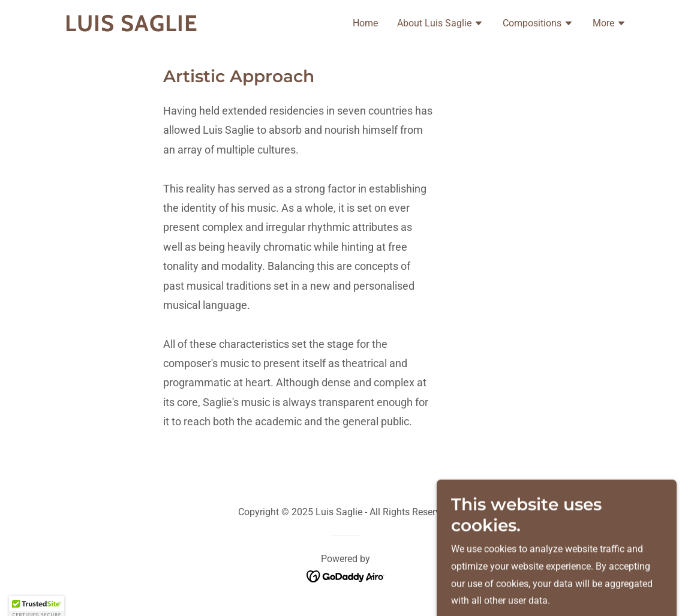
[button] (440, 25)
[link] (163, 28)
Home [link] (365, 23)
